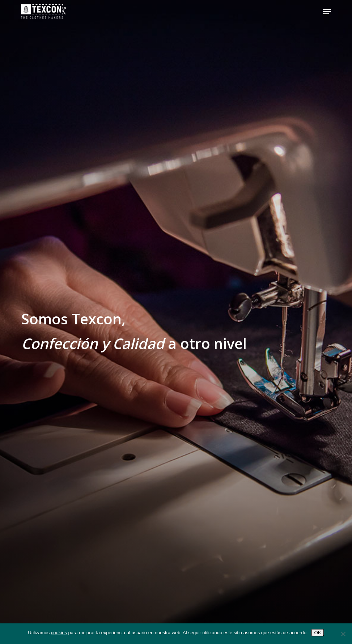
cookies (59, 633)
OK (317, 633)
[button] (327, 12)
